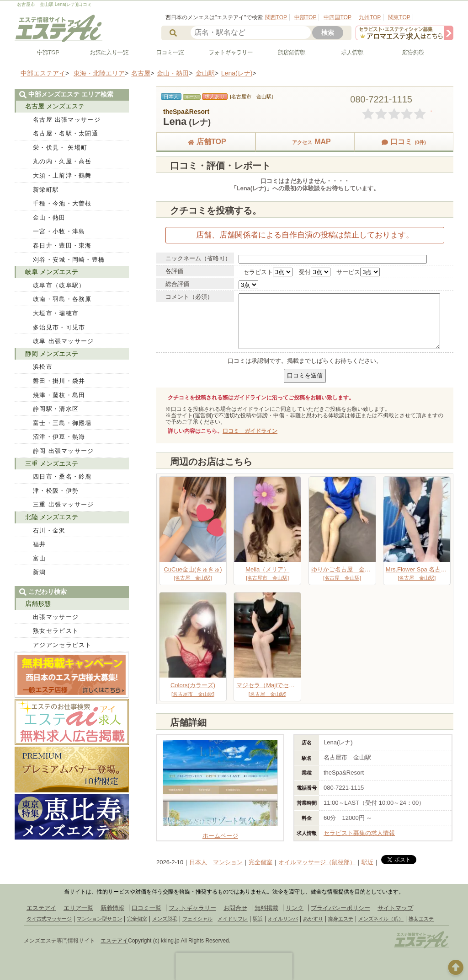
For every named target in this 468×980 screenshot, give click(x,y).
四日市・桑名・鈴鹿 (62, 477)
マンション (228, 862)
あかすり (313, 919)
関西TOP (276, 17)
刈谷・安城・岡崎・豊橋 (69, 260)
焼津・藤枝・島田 (59, 395)
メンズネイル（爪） (381, 919)
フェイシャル (197, 919)
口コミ (404, 142)
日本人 (198, 862)
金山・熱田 (49, 218)
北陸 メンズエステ (52, 517)
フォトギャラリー (227, 53)
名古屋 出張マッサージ (67, 120)
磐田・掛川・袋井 (59, 381)
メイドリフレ (233, 919)
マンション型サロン (99, 919)
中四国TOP (337, 17)
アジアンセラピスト (62, 645)
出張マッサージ (56, 617)
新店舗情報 (288, 53)
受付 (305, 272)
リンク (295, 908)
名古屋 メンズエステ (55, 106)
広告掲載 (409, 53)
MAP (305, 142)
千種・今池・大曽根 (62, 203)
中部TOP (305, 17)
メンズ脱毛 (165, 919)
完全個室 (261, 862)
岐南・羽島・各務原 (62, 299)
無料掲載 (266, 908)
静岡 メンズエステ (52, 354)
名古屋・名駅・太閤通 (66, 133)
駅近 (367, 862)
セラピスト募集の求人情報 (359, 833)
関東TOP (399, 17)
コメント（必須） (189, 297)
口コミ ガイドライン (250, 431)
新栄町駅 (46, 190)
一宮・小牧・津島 (59, 231)
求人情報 (349, 53)
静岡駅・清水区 (56, 409)
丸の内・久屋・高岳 (62, 161)
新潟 (40, 572)
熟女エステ (421, 919)
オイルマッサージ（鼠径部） (317, 862)
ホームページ (220, 832)
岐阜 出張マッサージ (64, 341)
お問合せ (235, 908)
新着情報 (112, 908)
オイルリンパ (283, 919)
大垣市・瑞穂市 (56, 313)
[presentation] (234, 966)
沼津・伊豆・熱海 (59, 437)
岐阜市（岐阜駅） (59, 285)
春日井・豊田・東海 (62, 245)
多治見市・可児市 (59, 327)
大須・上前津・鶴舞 (62, 175)
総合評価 (177, 284)
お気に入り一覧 (106, 53)
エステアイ (41, 908)
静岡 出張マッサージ (64, 451)
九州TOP (370, 17)
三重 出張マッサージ (64, 504)
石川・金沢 (49, 530)
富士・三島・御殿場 (62, 423)
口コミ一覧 (166, 53)
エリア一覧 (78, 908)
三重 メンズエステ (52, 463)
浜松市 (43, 367)
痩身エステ (341, 919)
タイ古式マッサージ (49, 919)
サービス (348, 272)
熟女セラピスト (56, 631)
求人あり (215, 97)
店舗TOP (206, 142)
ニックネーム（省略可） (198, 258)
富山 (40, 558)
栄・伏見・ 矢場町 (60, 148)
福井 (40, 544)
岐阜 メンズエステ (52, 272)
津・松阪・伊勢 (56, 491)
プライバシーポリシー (340, 908)
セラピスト (258, 272)
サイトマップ (395, 908)
